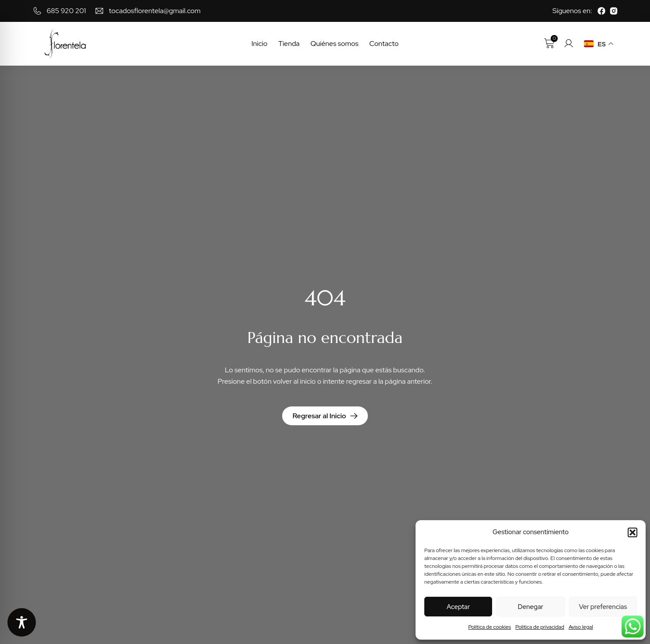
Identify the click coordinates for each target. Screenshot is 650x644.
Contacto (384, 44)
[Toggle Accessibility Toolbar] (22, 622)
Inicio (260, 44)
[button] (633, 532)
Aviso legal (581, 627)
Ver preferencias (603, 607)
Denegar (531, 607)
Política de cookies (489, 627)
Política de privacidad (540, 627)
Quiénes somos (334, 44)
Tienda (289, 44)
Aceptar (458, 607)
